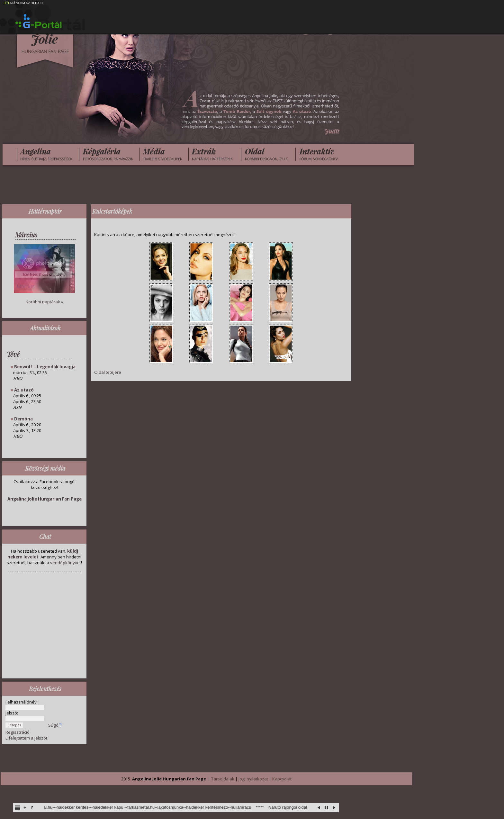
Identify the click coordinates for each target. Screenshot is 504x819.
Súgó (55, 725)
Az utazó (24, 390)
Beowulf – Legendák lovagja (45, 367)
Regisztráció (18, 732)
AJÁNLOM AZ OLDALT (24, 3)
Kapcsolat (282, 779)
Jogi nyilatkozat (253, 779)
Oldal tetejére (108, 372)
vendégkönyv (64, 563)
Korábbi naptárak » (44, 302)
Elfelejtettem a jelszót (26, 738)
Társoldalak (223, 779)
